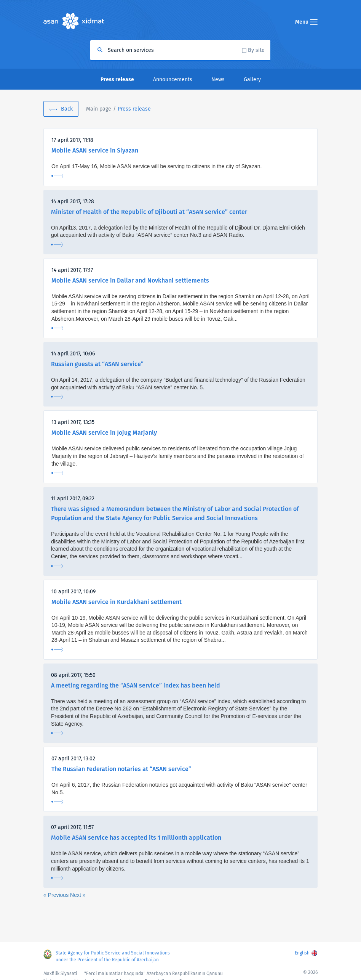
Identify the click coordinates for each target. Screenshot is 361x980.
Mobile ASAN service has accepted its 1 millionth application (136, 838)
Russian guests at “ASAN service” (97, 364)
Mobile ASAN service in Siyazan (95, 150)
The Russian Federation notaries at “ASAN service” (121, 769)
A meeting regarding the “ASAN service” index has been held (136, 685)
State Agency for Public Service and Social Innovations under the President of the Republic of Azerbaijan (113, 956)
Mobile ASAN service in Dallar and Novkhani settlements (130, 280)
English (302, 953)
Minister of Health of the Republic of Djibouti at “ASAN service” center (149, 212)
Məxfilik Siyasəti (60, 974)
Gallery (252, 80)
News (218, 80)
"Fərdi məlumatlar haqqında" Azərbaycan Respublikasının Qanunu (153, 974)
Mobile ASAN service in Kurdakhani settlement (117, 602)
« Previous (57, 895)
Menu (306, 22)
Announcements (173, 80)
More (57, 176)
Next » (78, 895)
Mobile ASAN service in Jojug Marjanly (104, 433)
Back (67, 109)
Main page (99, 109)
